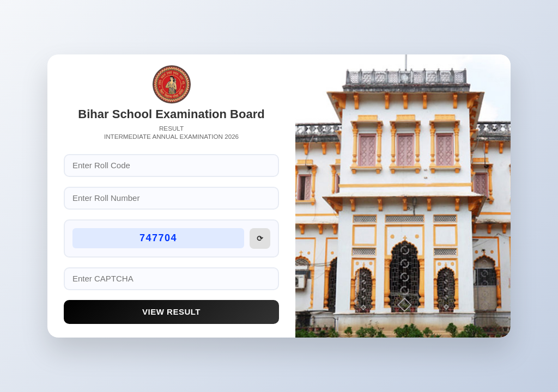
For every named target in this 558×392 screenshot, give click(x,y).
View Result (171, 312)
